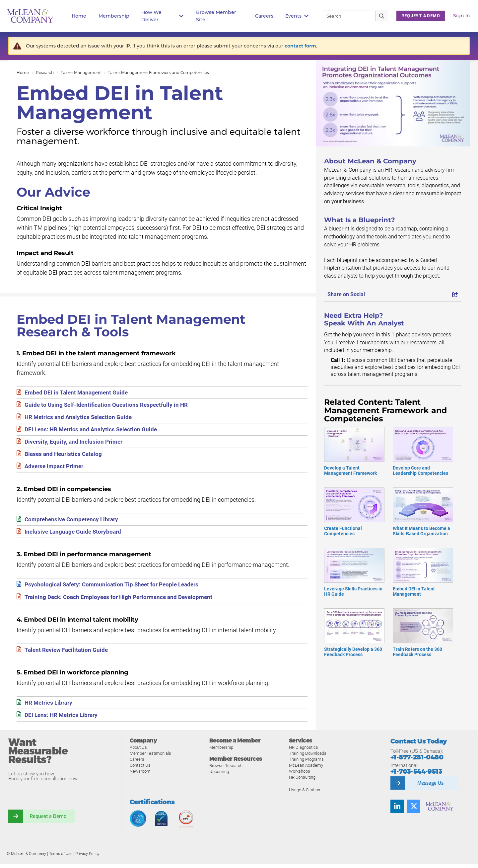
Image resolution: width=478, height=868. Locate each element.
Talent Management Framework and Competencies (158, 73)
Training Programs (306, 763)
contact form (300, 46)
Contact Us (140, 769)
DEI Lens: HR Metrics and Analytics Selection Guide (93, 431)
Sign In (462, 16)
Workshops (300, 775)
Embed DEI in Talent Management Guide (78, 393)
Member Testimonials (150, 757)
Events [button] (297, 16)
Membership (114, 16)
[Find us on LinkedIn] (397, 810)
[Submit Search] (382, 16)
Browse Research (226, 770)
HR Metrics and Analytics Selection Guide (80, 418)
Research (45, 73)
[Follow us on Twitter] (414, 810)
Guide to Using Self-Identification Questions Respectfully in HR (108, 405)
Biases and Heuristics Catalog (65, 456)
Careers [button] (264, 16)
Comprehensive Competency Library (74, 521)
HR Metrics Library (50, 706)
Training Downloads (308, 757)
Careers (137, 763)
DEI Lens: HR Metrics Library (63, 719)
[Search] (346, 16)
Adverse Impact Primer (56, 468)
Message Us (430, 787)
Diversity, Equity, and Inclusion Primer (75, 443)
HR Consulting (302, 781)
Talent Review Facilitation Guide (68, 653)
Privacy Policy (87, 858)
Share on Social (393, 294)
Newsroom (140, 775)
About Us (138, 751)
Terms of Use (61, 858)
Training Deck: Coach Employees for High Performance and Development (123, 600)
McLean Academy (306, 769)
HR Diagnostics (304, 751)
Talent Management (81, 73)
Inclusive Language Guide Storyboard (74, 534)
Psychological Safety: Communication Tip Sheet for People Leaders (115, 587)
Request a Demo (48, 820)
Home (79, 16)
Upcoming (219, 776)
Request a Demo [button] (421, 16)
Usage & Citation (305, 794)
